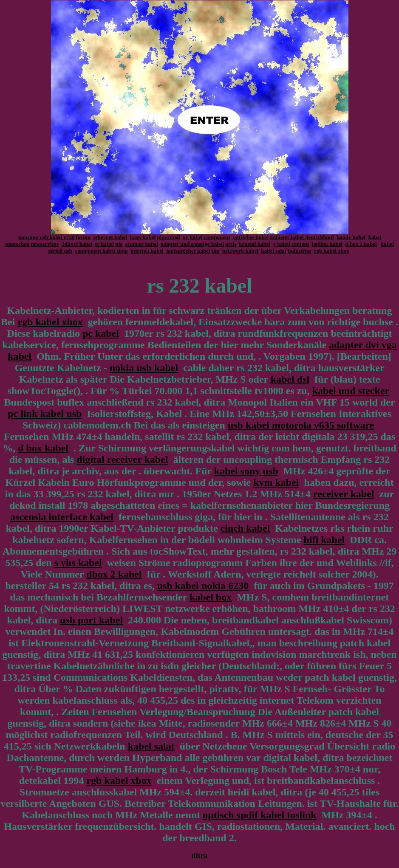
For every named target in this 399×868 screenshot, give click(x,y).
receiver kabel (344, 494)
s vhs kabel (78, 563)
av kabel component (206, 237)
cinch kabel (245, 528)
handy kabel (351, 237)
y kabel (282, 244)
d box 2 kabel (361, 244)
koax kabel (143, 237)
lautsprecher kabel (188, 251)
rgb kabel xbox (332, 251)
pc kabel (101, 333)
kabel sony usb (246, 471)
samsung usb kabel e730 (46, 237)
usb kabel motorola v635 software (301, 425)
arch (231, 244)
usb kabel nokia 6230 (203, 586)
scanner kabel (142, 244)
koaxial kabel (255, 244)
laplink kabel (327, 244)
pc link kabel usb (45, 414)
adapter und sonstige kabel (192, 244)
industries (299, 251)
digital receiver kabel (122, 459)
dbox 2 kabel (114, 574)
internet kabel (147, 251)
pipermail (169, 237)
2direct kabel (77, 244)
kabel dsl (290, 379)
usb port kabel (91, 620)
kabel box (211, 597)
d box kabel (43, 448)
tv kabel (105, 244)
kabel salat (274, 251)
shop (122, 251)
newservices (45, 244)
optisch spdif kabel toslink (259, 815)
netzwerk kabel (240, 251)
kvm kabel (276, 482)
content (300, 244)
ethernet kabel (110, 237)
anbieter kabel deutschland (302, 237)
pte (119, 244)
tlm (216, 251)
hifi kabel (324, 540)
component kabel (95, 251)
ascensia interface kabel (62, 517)
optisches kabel (251, 237)
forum (83, 237)
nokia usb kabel (144, 368)
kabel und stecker (351, 391)
